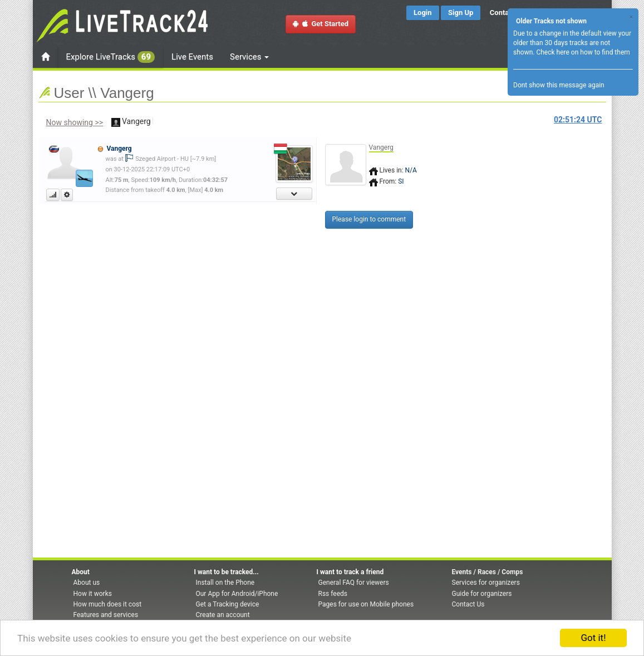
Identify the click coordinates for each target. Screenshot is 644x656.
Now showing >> (75, 122)
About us (87, 583)
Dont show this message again (559, 85)
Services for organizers (486, 583)
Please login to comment (369, 219)
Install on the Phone (225, 583)
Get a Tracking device (228, 604)
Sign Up (461, 13)
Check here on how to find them (583, 52)
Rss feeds (333, 594)
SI (401, 181)
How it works (93, 594)
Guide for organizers (482, 594)
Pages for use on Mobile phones (366, 604)
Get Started (321, 24)
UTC (578, 120)
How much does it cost (108, 604)
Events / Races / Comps (488, 572)
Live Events (192, 57)
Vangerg (119, 149)
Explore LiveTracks (111, 57)
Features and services (106, 615)
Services (249, 57)
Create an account (223, 615)
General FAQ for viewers (354, 583)
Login (423, 13)
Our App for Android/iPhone (237, 594)
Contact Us (468, 604)
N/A (411, 170)
